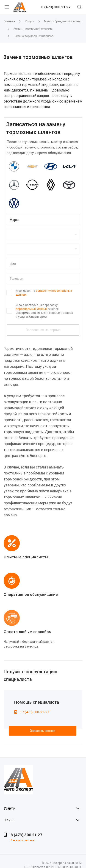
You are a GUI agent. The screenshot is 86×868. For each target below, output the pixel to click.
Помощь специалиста (37, 702)
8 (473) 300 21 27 (56, 7)
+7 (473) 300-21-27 (35, 712)
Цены (9, 820)
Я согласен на (44, 293)
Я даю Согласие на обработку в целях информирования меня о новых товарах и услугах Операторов (44, 311)
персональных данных (32, 309)
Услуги (10, 808)
